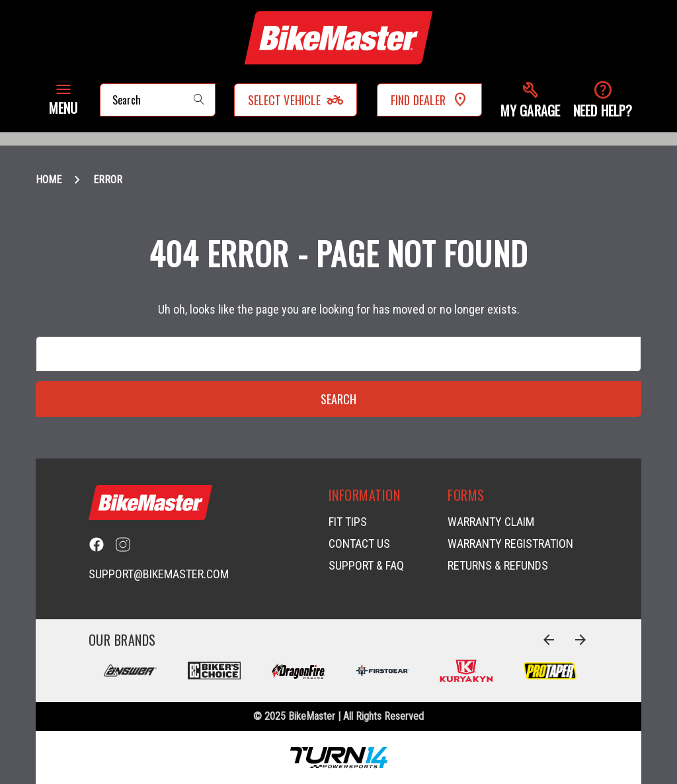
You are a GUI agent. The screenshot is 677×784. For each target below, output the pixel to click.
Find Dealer (429, 100)
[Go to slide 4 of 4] (549, 640)
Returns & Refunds (498, 565)
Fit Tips (348, 522)
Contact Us (359, 544)
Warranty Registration (510, 544)
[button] (530, 100)
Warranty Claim (491, 522)
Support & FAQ (366, 565)
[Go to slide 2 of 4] (580, 640)
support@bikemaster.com (159, 574)
